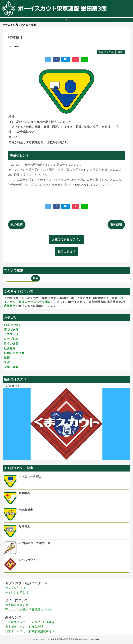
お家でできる (106, 52)
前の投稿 (116, 224)
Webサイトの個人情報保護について (29, 610)
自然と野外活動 (14, 353)
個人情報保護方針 (17, 605)
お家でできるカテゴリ (66, 239)
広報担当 (10, 306)
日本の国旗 (11, 344)
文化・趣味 (11, 367)
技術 (120, 52)
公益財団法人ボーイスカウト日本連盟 (30, 622)
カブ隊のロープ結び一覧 (35, 543)
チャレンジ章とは (17, 592)
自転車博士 (26, 510)
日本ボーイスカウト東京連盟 (24, 627)
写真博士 (24, 526)
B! (66, 59)
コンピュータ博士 (30, 476)
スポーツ (10, 362)
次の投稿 (17, 224)
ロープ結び (11, 339)
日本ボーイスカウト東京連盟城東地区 (30, 631)
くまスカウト (11, 386)
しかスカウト (27, 560)
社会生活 (10, 348)
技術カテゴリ (67, 252)
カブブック (11, 334)
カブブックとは (15, 588)
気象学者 (24, 493)
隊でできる (11, 330)
